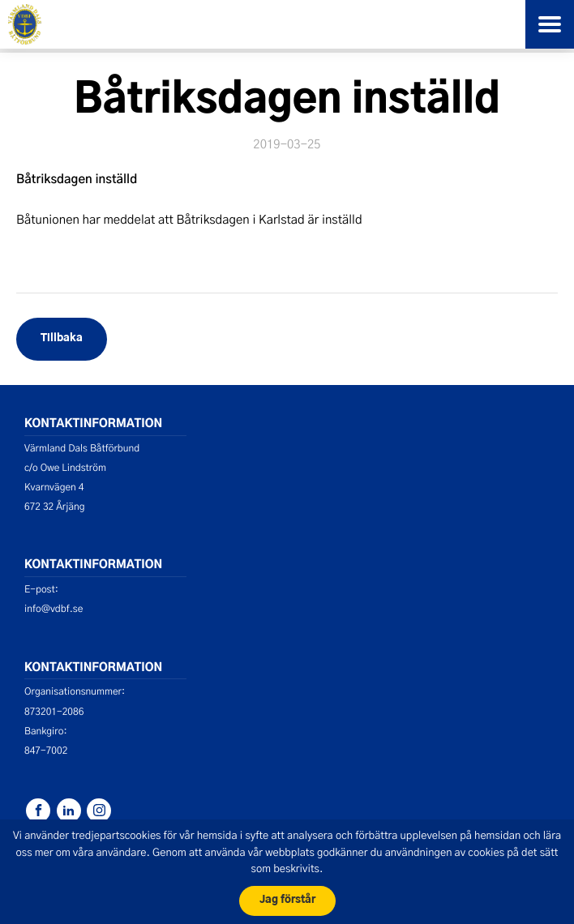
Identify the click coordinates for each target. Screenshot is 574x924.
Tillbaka (62, 338)
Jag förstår (287, 900)
